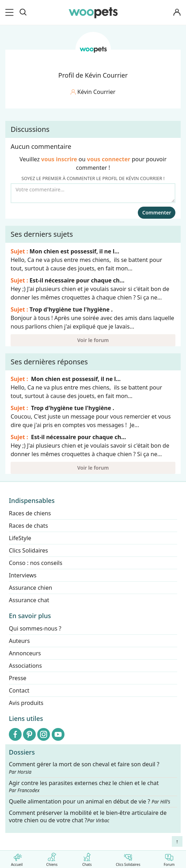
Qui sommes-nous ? (35, 628)
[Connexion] (177, 13)
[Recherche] (23, 12)
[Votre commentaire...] (93, 193)
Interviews (23, 575)
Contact (19, 690)
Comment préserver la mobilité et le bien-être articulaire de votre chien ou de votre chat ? (88, 816)
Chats (87, 858)
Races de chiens (30, 513)
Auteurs (19, 641)
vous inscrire (59, 159)
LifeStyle (20, 538)
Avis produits (26, 703)
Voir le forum (93, 340)
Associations (25, 666)
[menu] (11, 12)
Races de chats (28, 526)
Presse (18, 678)
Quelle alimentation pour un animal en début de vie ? (89, 802)
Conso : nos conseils (36, 563)
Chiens (52, 858)
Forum (169, 858)
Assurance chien (30, 588)
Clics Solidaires (128, 858)
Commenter (157, 212)
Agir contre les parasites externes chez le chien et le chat (84, 786)
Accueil (17, 858)
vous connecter (109, 159)
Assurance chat (29, 600)
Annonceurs (25, 653)
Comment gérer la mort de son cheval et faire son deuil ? (84, 768)
